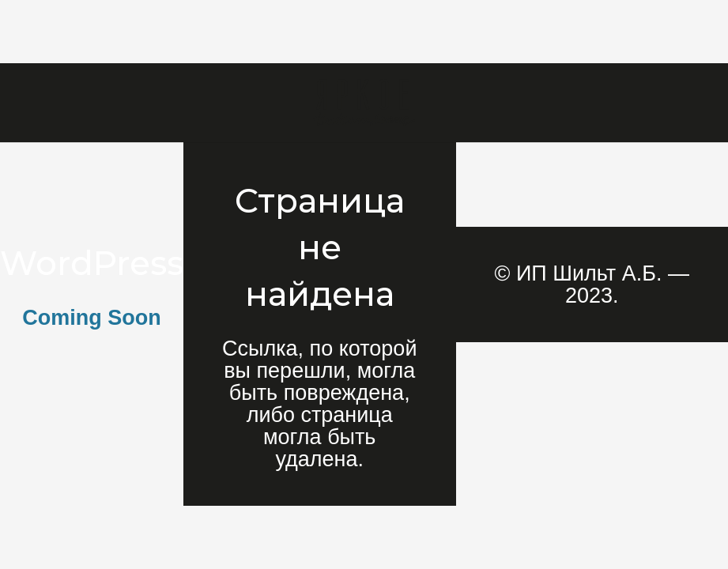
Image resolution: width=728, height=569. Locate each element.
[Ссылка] (364, 103)
